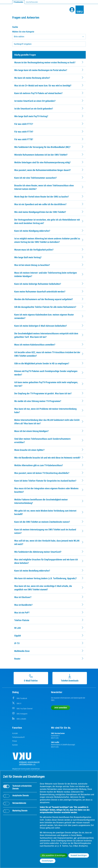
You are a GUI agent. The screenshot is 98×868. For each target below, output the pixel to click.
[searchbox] (49, 44)
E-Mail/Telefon (30, 678)
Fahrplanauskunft (18, 737)
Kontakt (15, 733)
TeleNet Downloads (69, 678)
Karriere (15, 745)
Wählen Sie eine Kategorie (23, 32)
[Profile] (72, 10)
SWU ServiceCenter (58, 733)
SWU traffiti (55, 742)
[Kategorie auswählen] (49, 37)
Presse (15, 741)
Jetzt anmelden (61, 708)
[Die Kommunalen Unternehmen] (26, 760)
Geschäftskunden (32, 2)
